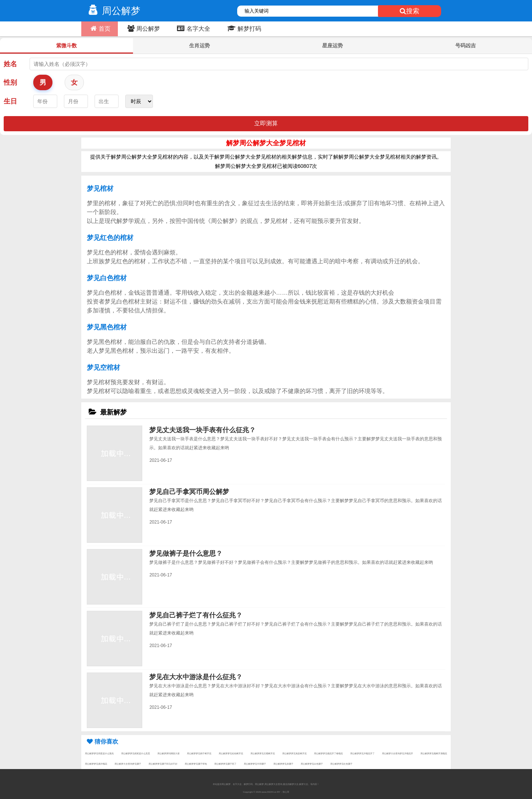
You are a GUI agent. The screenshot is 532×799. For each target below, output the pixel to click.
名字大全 (193, 28)
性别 (10, 82)
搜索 (410, 11)
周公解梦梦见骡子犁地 (196, 764)
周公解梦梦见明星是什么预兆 (99, 753)
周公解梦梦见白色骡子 (312, 764)
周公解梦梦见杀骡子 (283, 764)
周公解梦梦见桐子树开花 (199, 753)
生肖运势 (199, 45)
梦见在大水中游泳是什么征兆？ (196, 677)
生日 (10, 101)
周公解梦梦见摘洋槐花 (96, 764)
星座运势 (332, 45)
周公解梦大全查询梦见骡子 (128, 764)
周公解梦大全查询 (273, 784)
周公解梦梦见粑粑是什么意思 (136, 753)
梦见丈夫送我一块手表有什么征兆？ (202, 430)
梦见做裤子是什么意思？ (186, 553)
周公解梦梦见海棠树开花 (294, 753)
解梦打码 (243, 28)
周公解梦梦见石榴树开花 (263, 753)
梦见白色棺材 (107, 278)
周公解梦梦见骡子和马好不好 (163, 764)
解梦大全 (304, 784)
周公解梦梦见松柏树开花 (231, 753)
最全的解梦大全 (291, 784)
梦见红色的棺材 (110, 238)
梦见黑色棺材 (107, 327)
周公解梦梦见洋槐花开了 (362, 753)
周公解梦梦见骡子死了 (225, 764)
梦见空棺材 (103, 368)
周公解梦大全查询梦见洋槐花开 (398, 753)
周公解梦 (113, 11)
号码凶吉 (465, 45)
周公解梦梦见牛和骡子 (255, 764)
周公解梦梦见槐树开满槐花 (434, 753)
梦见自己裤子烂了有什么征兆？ (196, 615)
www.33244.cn (269, 792)
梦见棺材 (100, 189)
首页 (100, 28)
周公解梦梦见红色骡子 (341, 764)
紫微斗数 (66, 45)
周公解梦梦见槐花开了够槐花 (328, 753)
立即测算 (266, 123)
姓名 (10, 64)
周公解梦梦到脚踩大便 (168, 753)
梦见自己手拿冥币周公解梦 (189, 492)
